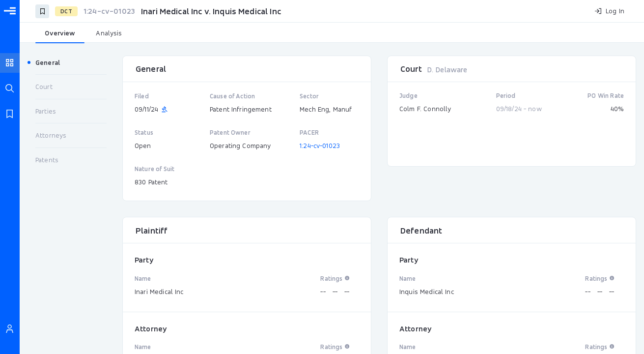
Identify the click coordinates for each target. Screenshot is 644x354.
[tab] (60, 33)
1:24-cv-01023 (320, 146)
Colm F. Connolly (425, 109)
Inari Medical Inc (159, 292)
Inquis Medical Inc (427, 292)
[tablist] (332, 33)
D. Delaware (447, 70)
